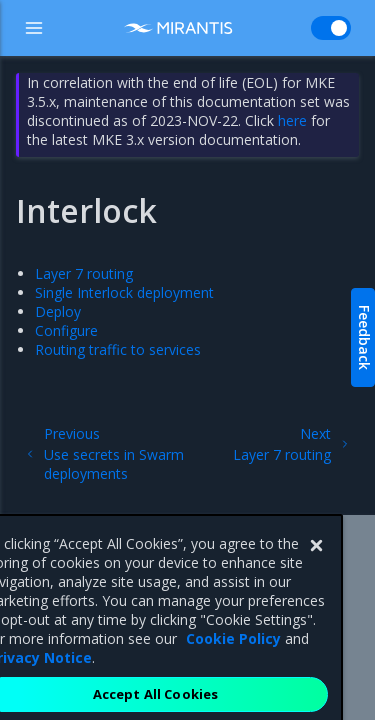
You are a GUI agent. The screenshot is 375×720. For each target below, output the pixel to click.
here (292, 120)
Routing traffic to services (118, 349)
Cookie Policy (233, 657)
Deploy (58, 311)
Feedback (364, 337)
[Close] (316, 565)
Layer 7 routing (84, 273)
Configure (66, 330)
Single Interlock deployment (124, 292)
